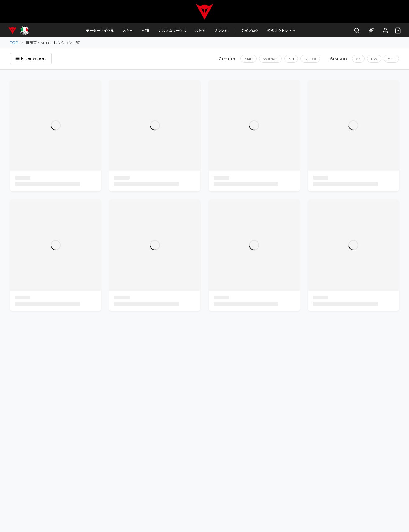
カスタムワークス (172, 31)
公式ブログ (250, 31)
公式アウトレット (281, 31)
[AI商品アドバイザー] (371, 30)
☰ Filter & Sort (31, 58)
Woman (270, 59)
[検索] (357, 30)
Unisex (310, 59)
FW (374, 59)
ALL (391, 59)
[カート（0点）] (398, 30)
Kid (291, 59)
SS (358, 59)
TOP (14, 42)
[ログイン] (386, 30)
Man (249, 59)
